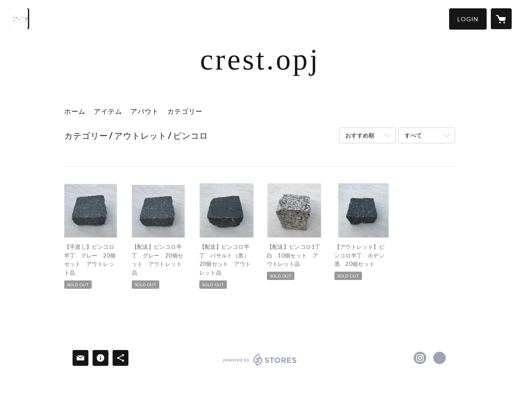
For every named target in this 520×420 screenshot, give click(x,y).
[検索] (19, 19)
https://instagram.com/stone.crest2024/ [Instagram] (420, 358)
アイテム (108, 111)
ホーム (75, 111)
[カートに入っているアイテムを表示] (501, 19)
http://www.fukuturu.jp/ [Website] (440, 358)
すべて (413, 135)
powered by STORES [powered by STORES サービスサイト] (260, 365)
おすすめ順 (360, 135)
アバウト (145, 111)
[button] (468, 19)
